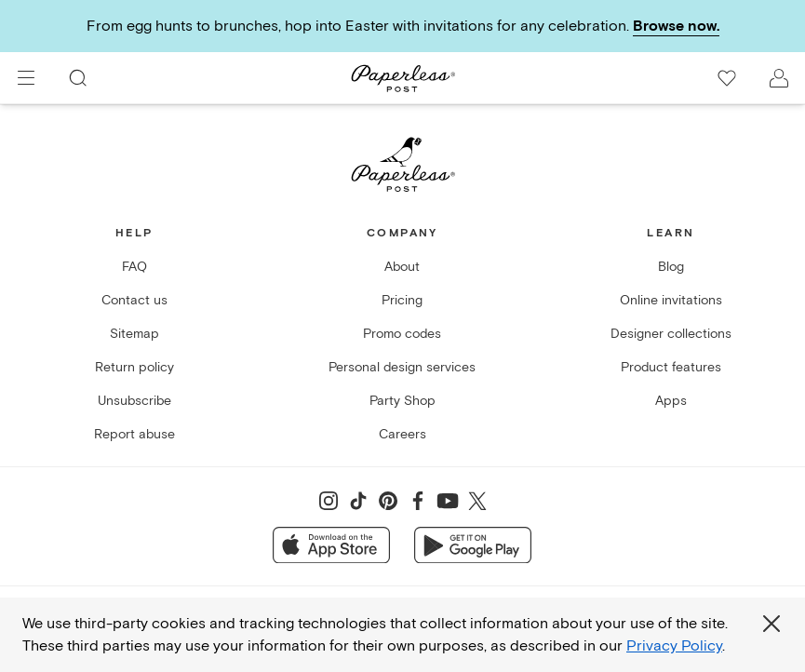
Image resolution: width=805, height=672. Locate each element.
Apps (671, 401)
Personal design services (402, 367)
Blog (671, 267)
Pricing (402, 300)
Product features (671, 367)
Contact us (134, 300)
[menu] (26, 78)
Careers (402, 434)
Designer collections (671, 334)
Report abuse (134, 434)
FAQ (134, 267)
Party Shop (402, 401)
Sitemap (134, 334)
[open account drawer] (779, 78)
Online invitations (671, 300)
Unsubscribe (134, 401)
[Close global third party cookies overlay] (771, 624)
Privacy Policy (674, 646)
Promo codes (402, 334)
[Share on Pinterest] (388, 501)
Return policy (134, 367)
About (402, 267)
